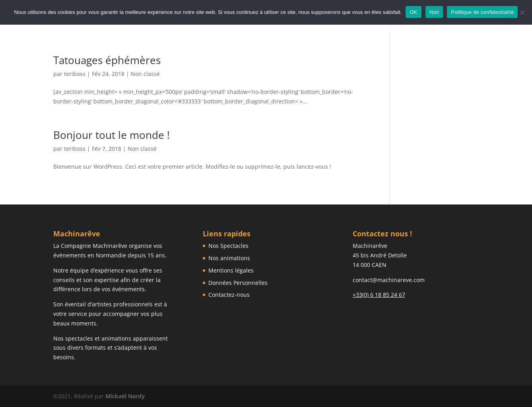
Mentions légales (231, 270)
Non (434, 12)
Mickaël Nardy (125, 396)
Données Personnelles (238, 283)
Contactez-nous (229, 295)
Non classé (145, 74)
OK (413, 12)
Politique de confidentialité (482, 12)
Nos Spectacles (228, 246)
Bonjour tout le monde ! (112, 135)
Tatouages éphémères (107, 60)
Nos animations (229, 258)
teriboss (75, 74)
